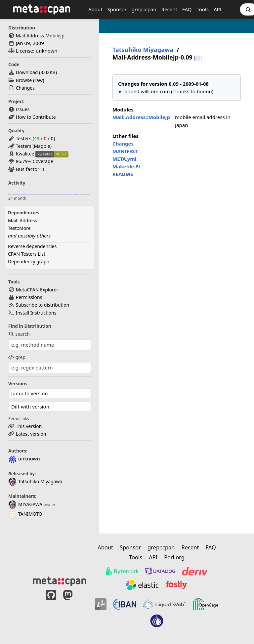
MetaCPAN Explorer (37, 290)
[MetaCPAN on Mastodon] (74, 612)
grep (17, 357)
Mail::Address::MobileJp (141, 117)
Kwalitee (25, 154)
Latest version (31, 434)
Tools (203, 9)
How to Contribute (36, 117)
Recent (169, 9)
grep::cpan (144, 9)
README (123, 174)
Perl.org (174, 557)
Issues (23, 109)
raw (39, 80)
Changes (25, 88)
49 (37, 138)
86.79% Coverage (35, 161)
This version (29, 426)
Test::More (19, 228)
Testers (24, 138)
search (19, 334)
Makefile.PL (127, 166)
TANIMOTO (25, 514)
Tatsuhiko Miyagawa (35, 481)
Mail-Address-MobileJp (40, 36)
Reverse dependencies (32, 246)
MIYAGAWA (25, 504)
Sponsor (117, 9)
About (95, 9)
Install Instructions (36, 313)
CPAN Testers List (27, 254)
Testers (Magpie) (34, 146)
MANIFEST (125, 151)
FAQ (187, 9)
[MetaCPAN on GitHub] (51, 612)
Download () (36, 72)
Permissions (29, 297)
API (218, 9)
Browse (24, 80)
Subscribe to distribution (43, 305)
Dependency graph (29, 261)
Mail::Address (22, 220)
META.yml (124, 159)
